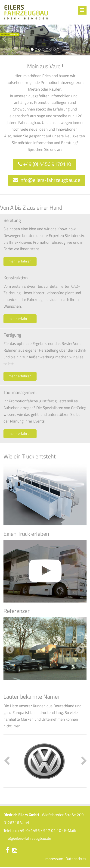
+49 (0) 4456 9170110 (45, 164)
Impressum (54, 859)
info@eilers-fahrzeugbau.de (47, 180)
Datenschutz (76, 859)
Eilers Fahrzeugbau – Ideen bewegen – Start (26, 12)
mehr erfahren (20, 261)
